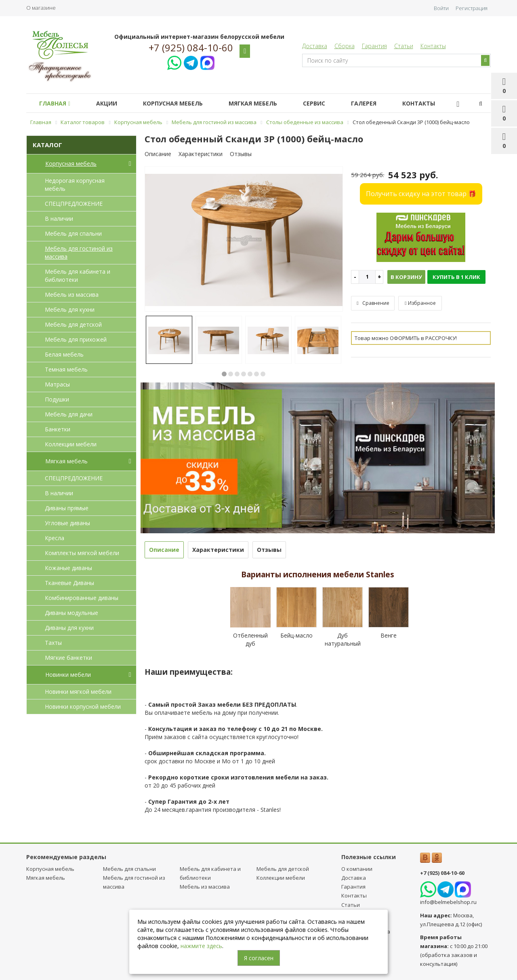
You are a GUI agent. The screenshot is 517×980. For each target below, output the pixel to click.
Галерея (381, 103)
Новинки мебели (90, 675)
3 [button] (237, 374)
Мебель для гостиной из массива (79, 252)
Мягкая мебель (264, 103)
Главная (56, 103)
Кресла (55, 538)
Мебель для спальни (73, 233)
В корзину (406, 277)
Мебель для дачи (69, 414)
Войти (441, 8)
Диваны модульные (71, 613)
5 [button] (250, 374)
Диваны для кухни (69, 628)
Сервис (329, 103)
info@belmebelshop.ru (448, 902)
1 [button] (224, 374)
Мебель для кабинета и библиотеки (78, 276)
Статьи (404, 46)
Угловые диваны (67, 523)
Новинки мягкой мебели (78, 692)
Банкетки (58, 429)
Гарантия (374, 46)
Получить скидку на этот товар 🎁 (421, 194)
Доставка (315, 46)
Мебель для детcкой (73, 324)
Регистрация (472, 8)
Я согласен (259, 958)
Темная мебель (66, 369)
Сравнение (373, 303)
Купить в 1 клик (456, 277)
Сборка (345, 46)
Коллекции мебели (71, 444)
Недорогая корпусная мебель (75, 185)
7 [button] (263, 374)
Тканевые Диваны (69, 583)
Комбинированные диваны (82, 598)
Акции (111, 103)
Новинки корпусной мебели (83, 706)
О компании (357, 869)
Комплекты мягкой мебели (82, 553)
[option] (244, 239)
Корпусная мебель (181, 103)
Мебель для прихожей (76, 339)
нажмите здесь (201, 946)
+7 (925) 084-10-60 (191, 48)
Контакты (433, 46)
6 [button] (256, 374)
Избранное (420, 303)
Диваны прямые (67, 508)
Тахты (53, 643)
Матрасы (57, 384)
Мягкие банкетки (68, 658)
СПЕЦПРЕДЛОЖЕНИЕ (74, 204)
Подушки (57, 399)
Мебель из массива (72, 295)
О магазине (41, 8)
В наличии (59, 219)
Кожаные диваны (68, 568)
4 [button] (244, 374)
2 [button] (231, 374)
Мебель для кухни (70, 309)
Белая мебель (64, 354)
